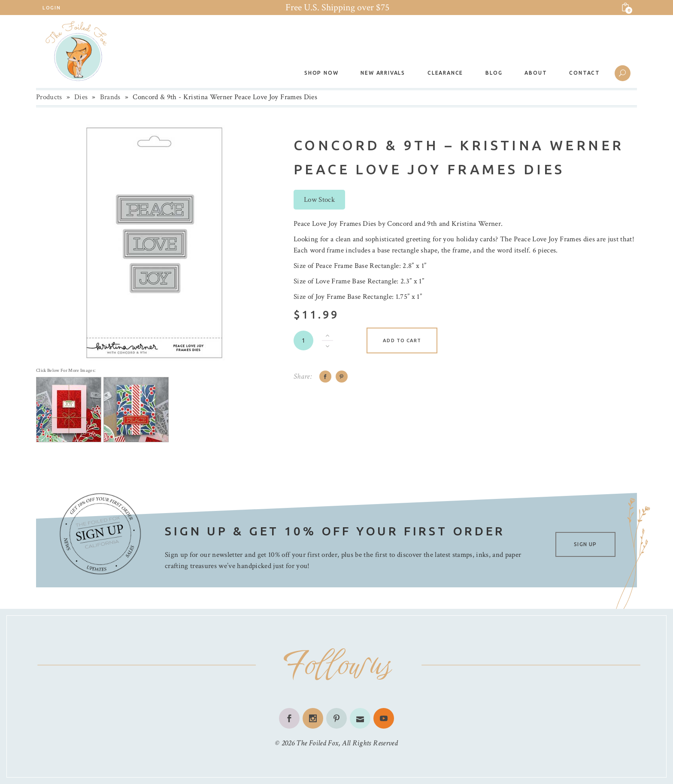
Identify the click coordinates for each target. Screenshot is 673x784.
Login (52, 8)
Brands (110, 97)
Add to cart (402, 340)
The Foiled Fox (317, 743)
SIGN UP (585, 544)
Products (49, 97)
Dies (81, 97)
